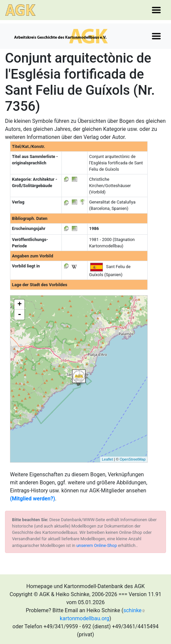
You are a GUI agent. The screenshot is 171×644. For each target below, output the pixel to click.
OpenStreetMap (133, 459)
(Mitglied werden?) (33, 499)
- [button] (19, 315)
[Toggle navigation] (156, 10)
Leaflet (107, 459)
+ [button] (20, 305)
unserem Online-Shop (97, 545)
